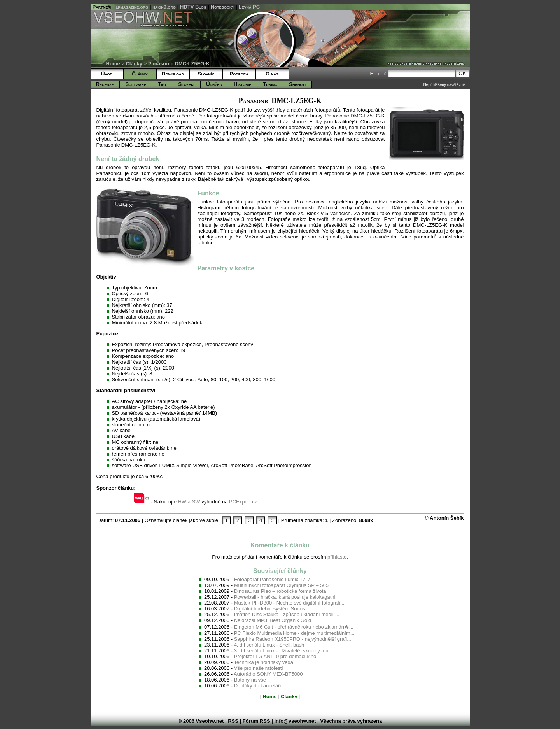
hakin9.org (164, 7)
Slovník (206, 74)
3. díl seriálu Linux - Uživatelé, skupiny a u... (283, 651)
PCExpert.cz (243, 502)
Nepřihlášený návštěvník (445, 85)
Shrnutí (297, 84)
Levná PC (249, 7)
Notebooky (223, 7)
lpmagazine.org (132, 7)
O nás (272, 74)
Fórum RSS (256, 721)
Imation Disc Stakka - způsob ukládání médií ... (287, 614)
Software (136, 84)
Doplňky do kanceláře (258, 686)
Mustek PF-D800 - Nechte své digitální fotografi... (289, 603)
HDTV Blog (193, 7)
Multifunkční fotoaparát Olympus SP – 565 (281, 585)
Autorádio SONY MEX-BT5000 (268, 674)
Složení (187, 84)
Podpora (239, 74)
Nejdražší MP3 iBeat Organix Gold (273, 620)
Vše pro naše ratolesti (259, 668)
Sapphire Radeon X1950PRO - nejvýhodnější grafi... (293, 639)
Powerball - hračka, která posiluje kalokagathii (285, 597)
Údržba (214, 84)
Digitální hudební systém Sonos (270, 609)
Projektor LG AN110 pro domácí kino (275, 656)
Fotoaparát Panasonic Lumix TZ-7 (272, 579)
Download (173, 74)
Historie (242, 84)
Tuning (270, 84)
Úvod (107, 74)
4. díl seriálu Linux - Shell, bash (269, 645)
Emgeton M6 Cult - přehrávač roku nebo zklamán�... (294, 627)
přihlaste (337, 557)
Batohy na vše (250, 680)
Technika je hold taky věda (263, 662)
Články (134, 64)
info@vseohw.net (295, 721)
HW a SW (189, 502)
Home (113, 64)
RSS (233, 721)
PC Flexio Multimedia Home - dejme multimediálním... (294, 633)
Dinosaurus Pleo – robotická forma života (280, 591)
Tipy (162, 84)
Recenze (105, 84)
